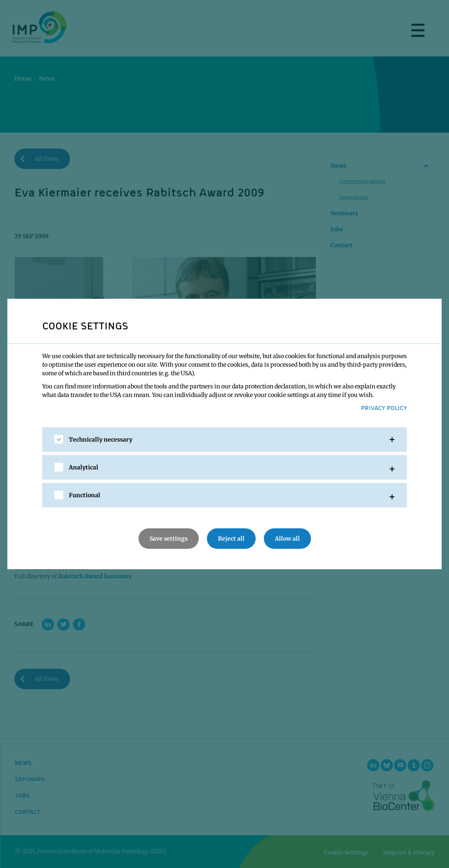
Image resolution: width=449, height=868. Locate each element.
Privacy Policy (384, 408)
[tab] (224, 440)
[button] (224, 440)
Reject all (231, 539)
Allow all (287, 539)
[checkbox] (59, 439)
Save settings (169, 539)
